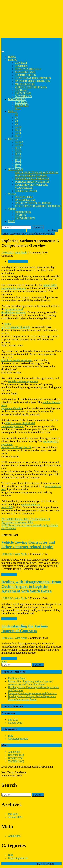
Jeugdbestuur (25, 72)
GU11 (18, 133)
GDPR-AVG (22, 90)
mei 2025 (13, 720)
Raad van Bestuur (28, 69)
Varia (12, 194)
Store (12, 209)
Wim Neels (21, 253)
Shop (4, 661)
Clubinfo (22, 66)
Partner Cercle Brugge (32, 179)
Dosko (13, 60)
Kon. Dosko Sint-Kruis (14, 39)
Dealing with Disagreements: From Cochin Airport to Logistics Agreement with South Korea (31, 586)
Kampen (20, 215)
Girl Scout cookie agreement (17, 360)
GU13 (18, 151)
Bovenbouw (17, 99)
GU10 (18, 127)
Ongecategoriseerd (37, 231)
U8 (16, 121)
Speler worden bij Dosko (33, 203)
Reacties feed (15, 758)
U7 (16, 118)
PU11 (18, 136)
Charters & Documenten (33, 78)
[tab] (3, 52)
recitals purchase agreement (23, 381)
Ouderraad (23, 96)
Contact (21, 63)
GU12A (19, 142)
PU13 (18, 154)
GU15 (18, 157)
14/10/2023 (7, 554)
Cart (12, 221)
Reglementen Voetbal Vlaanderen (31, 186)
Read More (9, 575)
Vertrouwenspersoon (31, 87)
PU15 (18, 160)
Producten (23, 212)
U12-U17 (13, 139)
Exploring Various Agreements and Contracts (32, 693)
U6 (16, 115)
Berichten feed (16, 755)
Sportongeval (25, 200)
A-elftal (21, 102)
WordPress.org (16, 761)
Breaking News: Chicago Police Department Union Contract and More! (32, 698)
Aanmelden (14, 752)
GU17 (18, 163)
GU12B (19, 145)
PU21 (18, 108)
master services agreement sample (16, 326)
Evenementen (25, 218)
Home (12, 57)
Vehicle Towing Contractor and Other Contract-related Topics (28, 544)
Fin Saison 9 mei (17, 678)
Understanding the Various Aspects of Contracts (25, 628)
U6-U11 (12, 112)
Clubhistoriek (25, 75)
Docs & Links (24, 197)
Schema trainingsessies (32, 182)
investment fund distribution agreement (13, 311)
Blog (11, 736)
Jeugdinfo (15, 169)
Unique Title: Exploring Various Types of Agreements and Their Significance (30, 683)
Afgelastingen (26, 191)
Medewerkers (25, 84)
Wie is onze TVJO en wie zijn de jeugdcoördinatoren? (37, 174)
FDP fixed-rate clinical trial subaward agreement (18, 425)
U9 (16, 124)
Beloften (22, 105)
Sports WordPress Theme (23, 864)
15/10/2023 (7, 598)
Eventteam (23, 93)
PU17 (18, 166)
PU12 (18, 148)
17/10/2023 (7, 253)
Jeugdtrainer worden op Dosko (38, 206)
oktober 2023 (15, 723)
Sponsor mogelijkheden (32, 81)
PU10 (18, 130)
